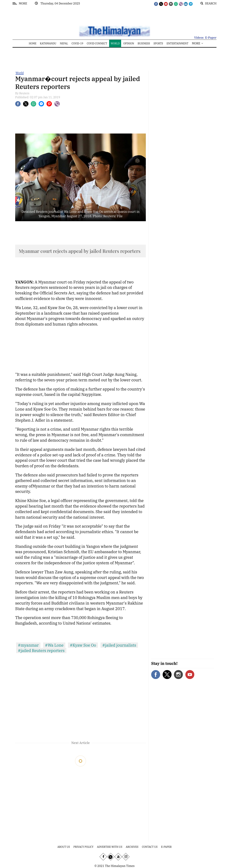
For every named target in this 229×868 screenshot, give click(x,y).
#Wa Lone (54, 645)
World (20, 73)
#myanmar (28, 645)
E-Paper (211, 38)
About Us (64, 847)
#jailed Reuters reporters (41, 650)
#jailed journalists (119, 645)
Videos (199, 38)
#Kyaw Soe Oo (83, 645)
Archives (132, 847)
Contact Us (150, 847)
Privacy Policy (84, 847)
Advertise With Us (110, 847)
